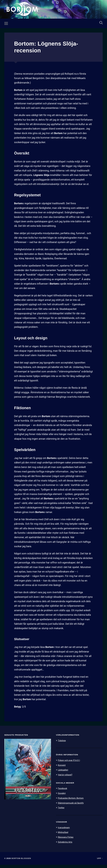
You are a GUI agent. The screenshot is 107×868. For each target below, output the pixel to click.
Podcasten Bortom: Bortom (72, 802)
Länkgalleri (64, 774)
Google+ (62, 797)
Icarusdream (65, 831)
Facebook (63, 792)
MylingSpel (64, 836)
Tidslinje (62, 745)
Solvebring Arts (66, 845)
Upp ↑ (100, 861)
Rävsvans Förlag (67, 840)
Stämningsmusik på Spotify (72, 806)
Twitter (62, 811)
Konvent (62, 769)
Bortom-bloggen (21, 861)
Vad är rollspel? (66, 779)
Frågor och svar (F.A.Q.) (70, 764)
